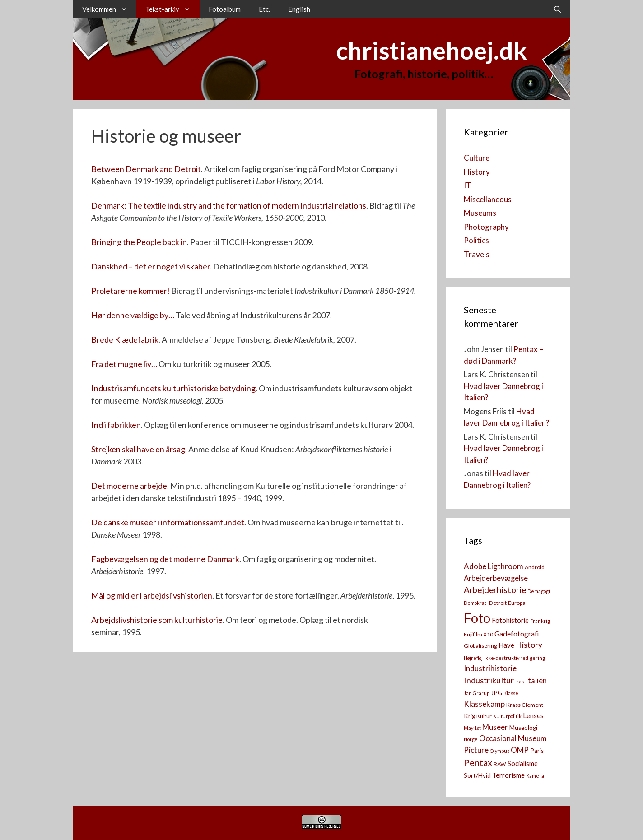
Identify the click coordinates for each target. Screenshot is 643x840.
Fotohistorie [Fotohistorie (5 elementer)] (510, 620)
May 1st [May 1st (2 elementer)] (472, 728)
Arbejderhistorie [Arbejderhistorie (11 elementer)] (495, 590)
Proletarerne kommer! (130, 291)
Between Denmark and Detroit (146, 169)
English (299, 9)
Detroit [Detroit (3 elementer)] (498, 603)
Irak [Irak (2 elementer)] (520, 681)
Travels (477, 254)
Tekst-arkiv (172, 9)
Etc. (264, 9)
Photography (486, 227)
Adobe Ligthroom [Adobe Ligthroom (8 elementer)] (494, 566)
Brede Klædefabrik (125, 339)
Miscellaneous (488, 199)
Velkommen (109, 9)
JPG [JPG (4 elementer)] (496, 693)
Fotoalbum (225, 9)
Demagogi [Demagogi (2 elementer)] (539, 591)
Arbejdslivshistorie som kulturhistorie (157, 620)
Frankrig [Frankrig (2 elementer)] (540, 621)
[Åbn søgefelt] (557, 9)
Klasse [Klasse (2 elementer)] (511, 693)
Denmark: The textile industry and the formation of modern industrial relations (229, 205)
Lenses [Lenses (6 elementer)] (533, 715)
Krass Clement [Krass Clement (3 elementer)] (525, 705)
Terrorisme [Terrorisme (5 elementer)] (508, 775)
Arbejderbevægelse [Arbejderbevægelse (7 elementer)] (496, 578)
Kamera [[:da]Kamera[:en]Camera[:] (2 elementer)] (535, 776)
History (477, 172)
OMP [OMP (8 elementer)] (520, 750)
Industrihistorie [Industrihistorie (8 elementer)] (490, 668)
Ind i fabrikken (116, 425)
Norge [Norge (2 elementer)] (471, 739)
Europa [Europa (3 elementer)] (517, 603)
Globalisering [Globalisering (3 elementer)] (480, 646)
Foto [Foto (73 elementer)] (477, 618)
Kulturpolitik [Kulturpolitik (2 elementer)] (507, 716)
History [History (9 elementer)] (529, 645)
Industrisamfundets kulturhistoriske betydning (173, 388)
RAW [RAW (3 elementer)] (500, 764)
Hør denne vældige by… (133, 315)
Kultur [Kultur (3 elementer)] (484, 716)
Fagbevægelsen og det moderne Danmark (165, 559)
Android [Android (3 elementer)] (535, 567)
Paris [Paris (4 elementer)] (537, 751)
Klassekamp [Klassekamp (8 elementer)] (484, 704)
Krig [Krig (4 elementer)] (469, 716)
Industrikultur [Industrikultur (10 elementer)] (489, 680)
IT (468, 185)
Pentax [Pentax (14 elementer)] (478, 762)
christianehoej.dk (431, 50)
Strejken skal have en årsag (138, 449)
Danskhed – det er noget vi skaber (151, 266)
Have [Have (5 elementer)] (506, 645)
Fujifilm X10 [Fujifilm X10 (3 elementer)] (478, 634)
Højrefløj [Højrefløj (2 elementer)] (473, 658)
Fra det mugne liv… (124, 364)
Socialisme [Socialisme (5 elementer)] (523, 763)
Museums (480, 213)
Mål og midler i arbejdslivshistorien (152, 595)
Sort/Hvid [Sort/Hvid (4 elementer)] (477, 775)
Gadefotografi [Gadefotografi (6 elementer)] (517, 634)
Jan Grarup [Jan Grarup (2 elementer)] (477, 693)
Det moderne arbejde (129, 486)
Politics (476, 240)
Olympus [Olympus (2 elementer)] (500, 751)
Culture (477, 158)
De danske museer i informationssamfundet (168, 522)
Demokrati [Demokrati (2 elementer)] (476, 603)
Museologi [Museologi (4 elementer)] (523, 728)
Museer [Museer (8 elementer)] (495, 727)
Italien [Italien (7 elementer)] (536, 680)
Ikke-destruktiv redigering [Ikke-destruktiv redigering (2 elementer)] (515, 658)
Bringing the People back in (139, 242)
